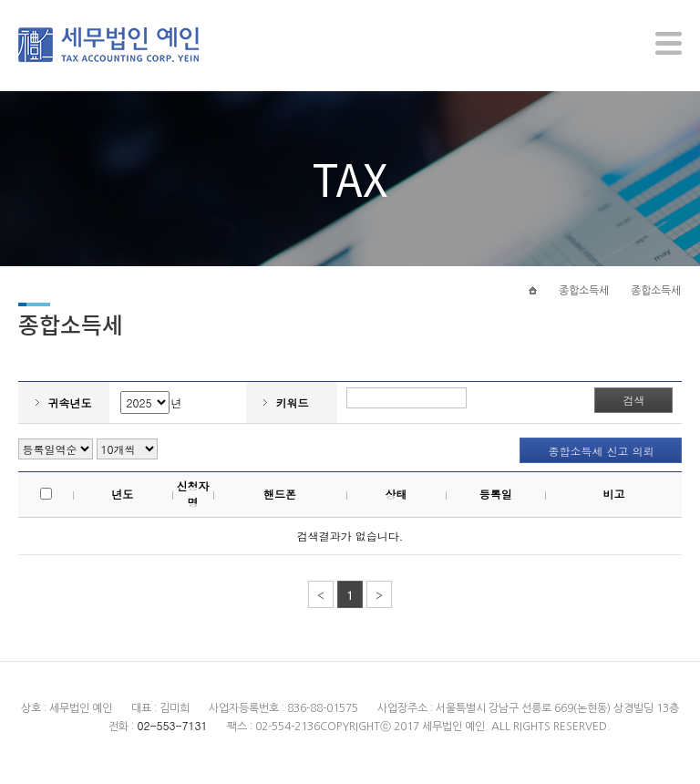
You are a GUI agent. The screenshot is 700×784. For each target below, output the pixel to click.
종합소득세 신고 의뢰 (601, 462)
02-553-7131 (172, 735)
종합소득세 (584, 298)
